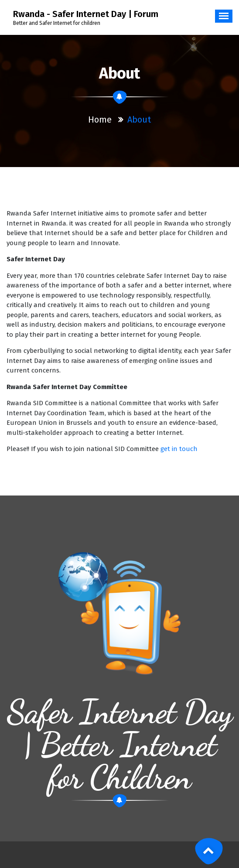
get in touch (179, 449)
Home (100, 120)
